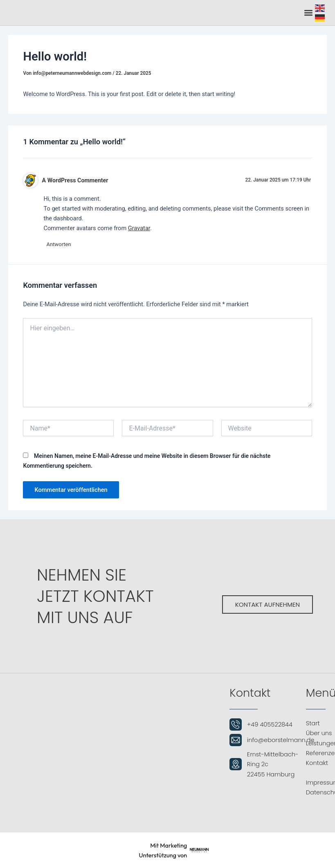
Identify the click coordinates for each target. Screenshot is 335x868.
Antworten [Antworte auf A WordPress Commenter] (60, 245)
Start (313, 724)
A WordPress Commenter (75, 180)
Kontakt (317, 763)
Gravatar (139, 228)
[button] (308, 12)
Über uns (319, 733)
